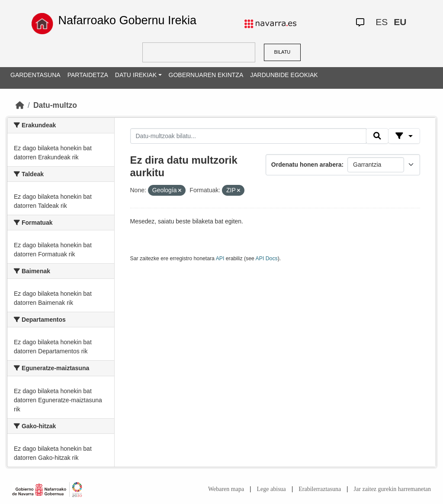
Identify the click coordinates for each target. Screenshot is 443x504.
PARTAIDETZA (88, 75)
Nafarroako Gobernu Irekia (127, 20)
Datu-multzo (55, 105)
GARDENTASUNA (35, 75)
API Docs (267, 258)
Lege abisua (271, 489)
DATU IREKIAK (136, 75)
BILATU (282, 52)
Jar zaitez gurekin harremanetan (392, 489)
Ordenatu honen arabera (307, 165)
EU (400, 22)
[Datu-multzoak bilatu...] (248, 136)
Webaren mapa (226, 489)
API (220, 258)
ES (382, 22)
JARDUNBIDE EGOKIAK (284, 75)
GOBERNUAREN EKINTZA (206, 75)
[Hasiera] (20, 105)
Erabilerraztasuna (320, 489)
